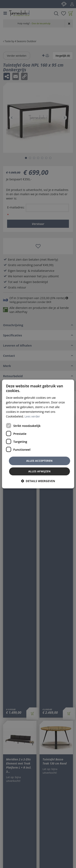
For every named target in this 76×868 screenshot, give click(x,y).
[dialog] (38, 434)
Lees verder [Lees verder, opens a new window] (32, 416)
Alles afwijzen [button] (40, 471)
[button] (38, 481)
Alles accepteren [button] (39, 461)
